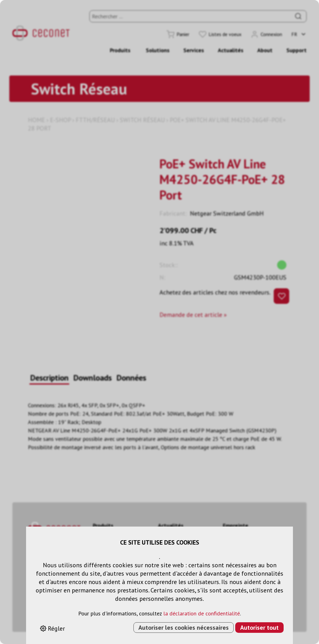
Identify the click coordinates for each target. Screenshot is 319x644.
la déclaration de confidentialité (202, 613)
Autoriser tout (259, 628)
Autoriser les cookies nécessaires (184, 628)
